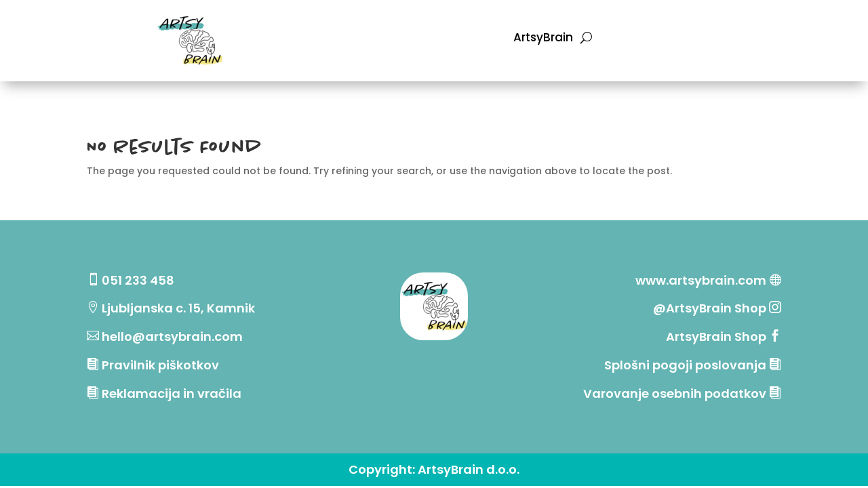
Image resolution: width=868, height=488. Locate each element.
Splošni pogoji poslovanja (685, 365)
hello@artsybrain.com (172, 337)
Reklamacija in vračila (172, 393)
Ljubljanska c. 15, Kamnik (178, 308)
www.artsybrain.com (701, 280)
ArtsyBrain (543, 39)
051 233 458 (138, 280)
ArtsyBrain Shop (716, 337)
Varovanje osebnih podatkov (675, 393)
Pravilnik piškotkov (160, 365)
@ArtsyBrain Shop (711, 308)
